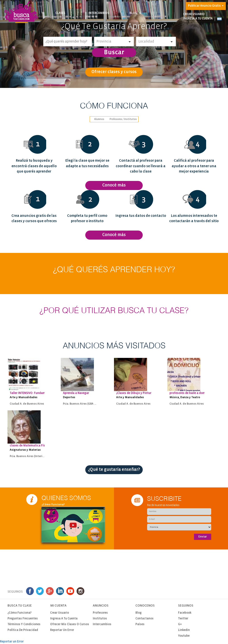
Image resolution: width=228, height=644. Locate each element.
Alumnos (99, 119)
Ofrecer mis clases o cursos (70, 624)
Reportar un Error (62, 630)
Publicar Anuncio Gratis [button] (206, 6)
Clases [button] (60, 16)
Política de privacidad (23, 630)
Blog (133, 16)
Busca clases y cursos (60, 18)
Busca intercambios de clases (99, 18)
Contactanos (144, 619)
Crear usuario (194, 14)
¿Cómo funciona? (53, 505)
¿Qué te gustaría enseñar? (114, 470)
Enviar (203, 537)
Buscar (114, 52)
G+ (180, 624)
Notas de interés (133, 18)
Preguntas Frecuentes (23, 619)
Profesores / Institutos (123, 119)
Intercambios (99, 16)
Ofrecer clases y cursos (114, 72)
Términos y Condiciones (24, 624)
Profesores (100, 613)
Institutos (100, 619)
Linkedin (184, 630)
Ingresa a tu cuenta (198, 19)
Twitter (183, 619)
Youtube (184, 636)
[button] (219, 19)
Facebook (185, 613)
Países (140, 624)
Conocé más (114, 185)
